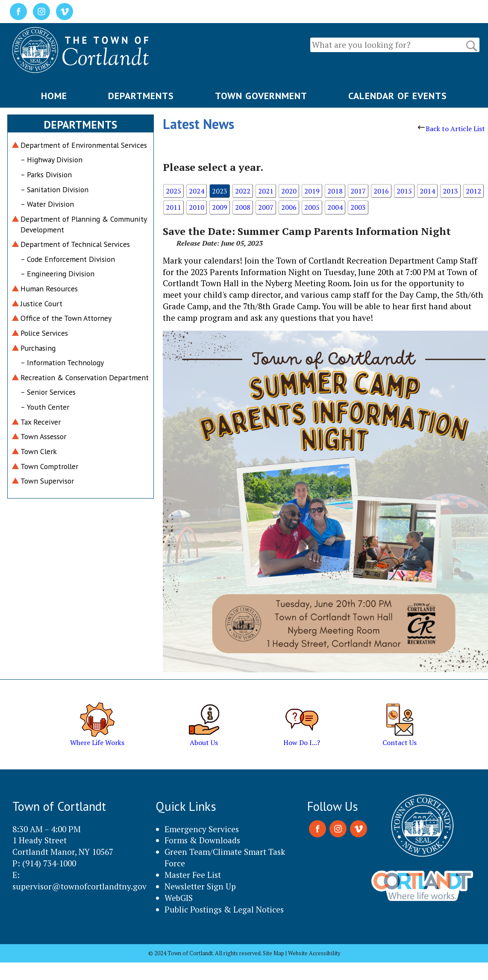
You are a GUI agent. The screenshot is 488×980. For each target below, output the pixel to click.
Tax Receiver (41, 422)
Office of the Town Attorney (66, 318)
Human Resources (49, 289)
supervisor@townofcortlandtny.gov (79, 886)
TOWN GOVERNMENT (261, 96)
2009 (220, 207)
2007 (266, 207)
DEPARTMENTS (141, 96)
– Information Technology (62, 362)
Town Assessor (43, 436)
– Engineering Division (57, 274)
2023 (220, 191)
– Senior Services (48, 392)
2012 (473, 191)
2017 (358, 191)
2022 (243, 191)
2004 (335, 207)
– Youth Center (45, 407)
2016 (381, 191)
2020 (289, 191)
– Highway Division (51, 160)
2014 (427, 191)
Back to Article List (451, 129)
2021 (266, 191)
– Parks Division (46, 175)
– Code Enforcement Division (68, 259)
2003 (358, 207)
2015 (404, 191)
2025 (173, 191)
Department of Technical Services (75, 244)
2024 (197, 191)
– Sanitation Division (54, 189)
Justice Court (41, 304)
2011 (173, 207)
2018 (335, 191)
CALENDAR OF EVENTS (398, 96)
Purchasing (38, 348)
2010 (197, 207)
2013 (450, 191)
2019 (312, 191)
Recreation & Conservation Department (85, 377)
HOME (54, 96)
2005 (312, 207)
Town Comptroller (49, 466)
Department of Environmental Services (84, 145)
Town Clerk (39, 451)
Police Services (44, 333)
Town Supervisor (47, 481)
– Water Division (47, 204)
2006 (289, 207)
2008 (243, 207)
